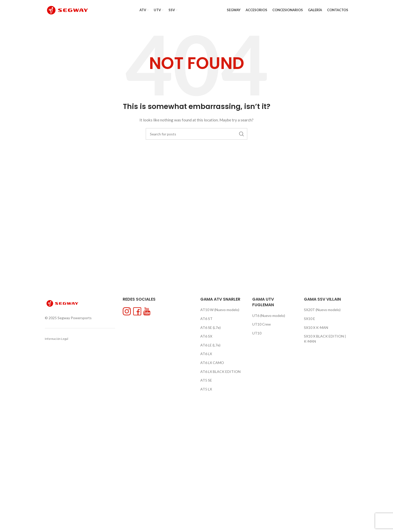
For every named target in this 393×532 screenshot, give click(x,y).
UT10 (257, 333)
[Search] (196, 134)
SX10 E (310, 319)
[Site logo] (67, 10)
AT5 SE (206, 380)
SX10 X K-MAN (316, 327)
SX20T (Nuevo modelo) (322, 310)
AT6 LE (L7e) (210, 345)
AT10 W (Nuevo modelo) (220, 310)
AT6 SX (206, 336)
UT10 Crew (262, 324)
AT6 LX (206, 354)
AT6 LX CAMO (212, 363)
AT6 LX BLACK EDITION (220, 372)
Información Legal (57, 339)
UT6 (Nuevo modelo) (269, 316)
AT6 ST (206, 319)
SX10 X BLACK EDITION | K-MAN (325, 339)
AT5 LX (206, 389)
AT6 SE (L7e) (210, 327)
